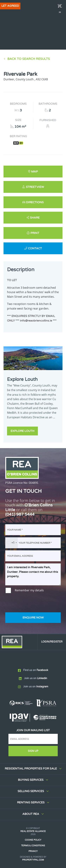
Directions (35, 202)
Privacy (33, 851)
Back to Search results (29, 59)
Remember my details (29, 590)
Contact (35, 248)
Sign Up (33, 751)
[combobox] (12, 543)
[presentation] (32, 603)
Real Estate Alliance (33, 831)
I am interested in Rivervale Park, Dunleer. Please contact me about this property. (33, 574)
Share (35, 218)
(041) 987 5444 (20, 514)
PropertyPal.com (33, 860)
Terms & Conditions (33, 846)
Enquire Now (33, 618)
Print (35, 233)
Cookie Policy (33, 840)
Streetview (35, 187)
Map (34, 172)
